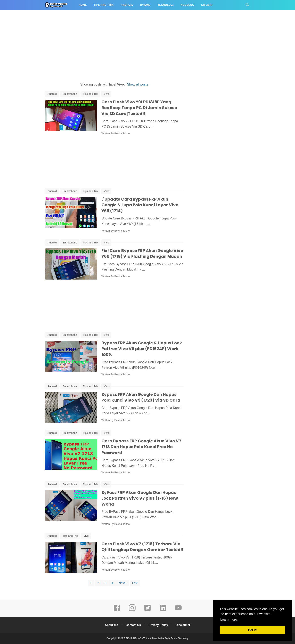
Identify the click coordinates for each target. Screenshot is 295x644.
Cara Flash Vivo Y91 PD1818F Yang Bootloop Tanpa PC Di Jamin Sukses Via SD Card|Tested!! (139, 108)
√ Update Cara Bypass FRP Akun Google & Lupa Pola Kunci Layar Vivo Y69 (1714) (140, 205)
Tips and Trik (104, 5)
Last (135, 583)
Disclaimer (183, 625)
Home (83, 5)
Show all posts (138, 84)
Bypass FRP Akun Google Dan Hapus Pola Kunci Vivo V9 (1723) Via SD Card (141, 397)
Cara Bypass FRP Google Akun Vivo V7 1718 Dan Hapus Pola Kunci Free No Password (141, 447)
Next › (123, 583)
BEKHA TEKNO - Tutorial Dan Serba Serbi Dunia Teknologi (156, 638)
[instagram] (132, 611)
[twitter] (147, 611)
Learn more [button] (229, 619)
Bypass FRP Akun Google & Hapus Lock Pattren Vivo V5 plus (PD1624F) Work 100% (142, 349)
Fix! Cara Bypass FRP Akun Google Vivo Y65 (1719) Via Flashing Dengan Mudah (142, 254)
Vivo (106, 94)
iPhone (146, 5)
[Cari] (247, 6)
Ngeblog (187, 5)
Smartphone (70, 94)
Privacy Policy (158, 625)
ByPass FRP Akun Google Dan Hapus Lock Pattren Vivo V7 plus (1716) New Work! (140, 498)
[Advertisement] (147, 47)
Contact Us (133, 625)
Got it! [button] (252, 630)
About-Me (111, 625)
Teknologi (166, 5)
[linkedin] (163, 611)
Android (127, 5)
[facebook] (117, 611)
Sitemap (207, 5)
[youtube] (178, 611)
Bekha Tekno (122, 133)
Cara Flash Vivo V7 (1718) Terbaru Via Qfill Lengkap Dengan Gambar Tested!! (142, 547)
